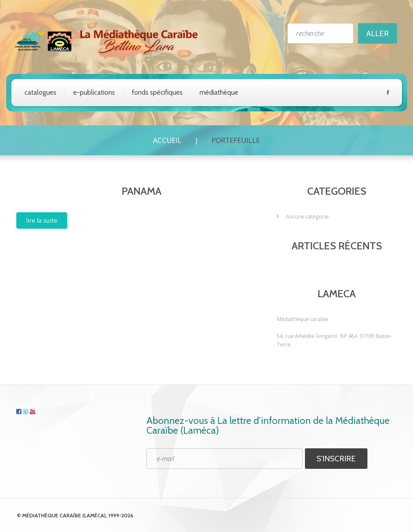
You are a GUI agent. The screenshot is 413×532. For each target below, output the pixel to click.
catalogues (40, 92)
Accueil (167, 140)
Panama (142, 191)
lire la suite (42, 220)
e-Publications (94, 92)
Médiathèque (219, 92)
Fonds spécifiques (157, 92)
